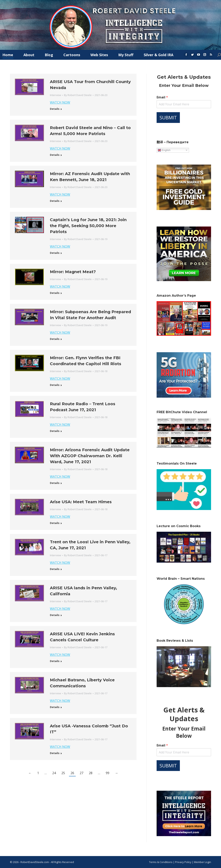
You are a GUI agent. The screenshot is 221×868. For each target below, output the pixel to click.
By (78, 95)
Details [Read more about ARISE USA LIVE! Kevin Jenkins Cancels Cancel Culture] (55, 661)
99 (108, 773)
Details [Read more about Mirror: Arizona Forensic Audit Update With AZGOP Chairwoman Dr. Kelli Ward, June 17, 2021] (55, 483)
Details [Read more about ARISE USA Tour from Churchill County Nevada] (55, 109)
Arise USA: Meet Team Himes (81, 502)
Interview (55, 95)
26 (72, 773)
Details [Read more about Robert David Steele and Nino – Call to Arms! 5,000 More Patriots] (55, 155)
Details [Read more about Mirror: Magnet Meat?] (55, 293)
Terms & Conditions (161, 862)
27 (81, 773)
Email (162, 97)
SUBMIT (168, 117)
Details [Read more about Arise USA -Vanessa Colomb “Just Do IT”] (55, 753)
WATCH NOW (60, 102)
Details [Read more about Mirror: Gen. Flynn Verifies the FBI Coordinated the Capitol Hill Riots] (55, 385)
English (164, 150)
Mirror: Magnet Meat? (73, 272)
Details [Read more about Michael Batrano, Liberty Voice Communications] (55, 707)
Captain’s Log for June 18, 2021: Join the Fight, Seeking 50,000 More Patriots (88, 226)
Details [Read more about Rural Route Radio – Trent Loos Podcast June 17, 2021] (55, 431)
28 (91, 773)
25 (63, 773)
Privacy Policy (184, 862)
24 (54, 773)
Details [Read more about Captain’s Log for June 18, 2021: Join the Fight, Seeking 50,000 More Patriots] (55, 253)
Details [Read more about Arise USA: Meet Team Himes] (55, 523)
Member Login (203, 862)
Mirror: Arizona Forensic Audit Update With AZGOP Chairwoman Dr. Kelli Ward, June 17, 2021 (90, 456)
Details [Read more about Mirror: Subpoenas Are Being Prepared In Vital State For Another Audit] (55, 339)
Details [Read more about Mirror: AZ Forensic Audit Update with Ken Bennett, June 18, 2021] (55, 201)
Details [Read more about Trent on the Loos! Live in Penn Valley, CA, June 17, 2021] (55, 569)
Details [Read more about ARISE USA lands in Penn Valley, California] (55, 615)
